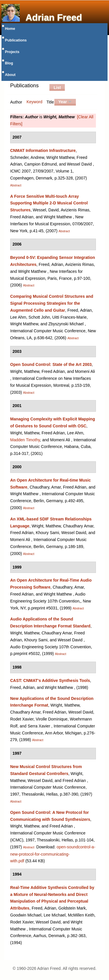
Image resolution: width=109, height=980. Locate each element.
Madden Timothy (25, 440)
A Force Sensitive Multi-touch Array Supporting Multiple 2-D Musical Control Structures (49, 203)
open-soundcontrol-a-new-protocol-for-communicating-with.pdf (53, 854)
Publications (16, 40)
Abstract (16, 185)
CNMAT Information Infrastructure (43, 150)
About (10, 75)
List (57, 88)
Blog (9, 63)
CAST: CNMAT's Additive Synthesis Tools (50, 680)
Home (10, 29)
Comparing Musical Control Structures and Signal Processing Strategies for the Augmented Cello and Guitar (52, 303)
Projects (12, 52)
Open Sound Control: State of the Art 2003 (51, 364)
